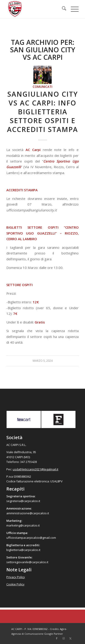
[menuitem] (62, 9)
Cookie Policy (15, 584)
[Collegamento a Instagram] (63, 638)
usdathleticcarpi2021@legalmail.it (35, 469)
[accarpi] (35, 9)
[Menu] (72, 9)
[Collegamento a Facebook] (57, 638)
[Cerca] (62, 9)
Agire (63, 629)
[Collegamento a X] (70, 638)
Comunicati (42, 87)
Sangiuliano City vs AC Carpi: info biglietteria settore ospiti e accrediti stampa (42, 112)
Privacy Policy (16, 577)
